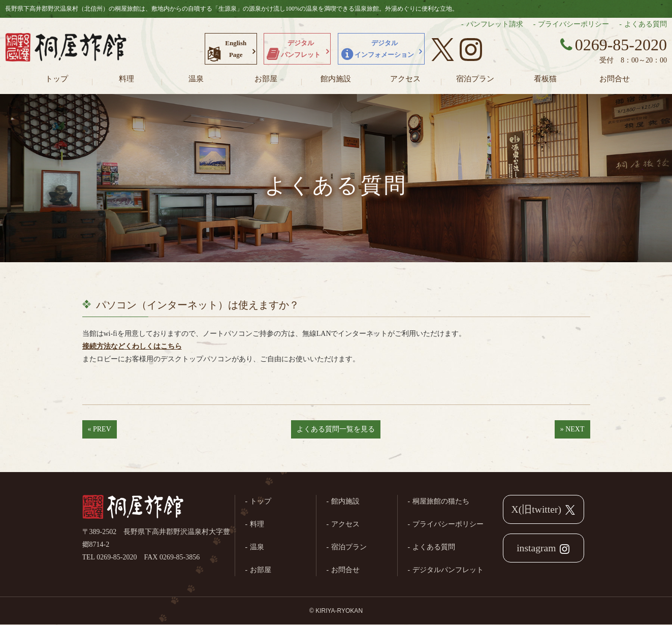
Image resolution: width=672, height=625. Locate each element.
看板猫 (545, 79)
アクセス (405, 79)
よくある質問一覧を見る (336, 429)
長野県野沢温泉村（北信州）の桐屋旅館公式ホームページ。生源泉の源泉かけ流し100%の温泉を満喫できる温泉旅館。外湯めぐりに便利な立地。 (66, 48)
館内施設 (336, 79)
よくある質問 (646, 24)
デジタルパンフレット (301, 49)
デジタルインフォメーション (384, 49)
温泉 (196, 79)
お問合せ (615, 79)
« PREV (100, 429)
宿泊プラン (475, 79)
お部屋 (266, 79)
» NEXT (572, 429)
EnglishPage (236, 49)
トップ (57, 79)
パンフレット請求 (495, 24)
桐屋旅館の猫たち (441, 501)
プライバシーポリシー (573, 24)
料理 (126, 79)
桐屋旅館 (133, 508)
